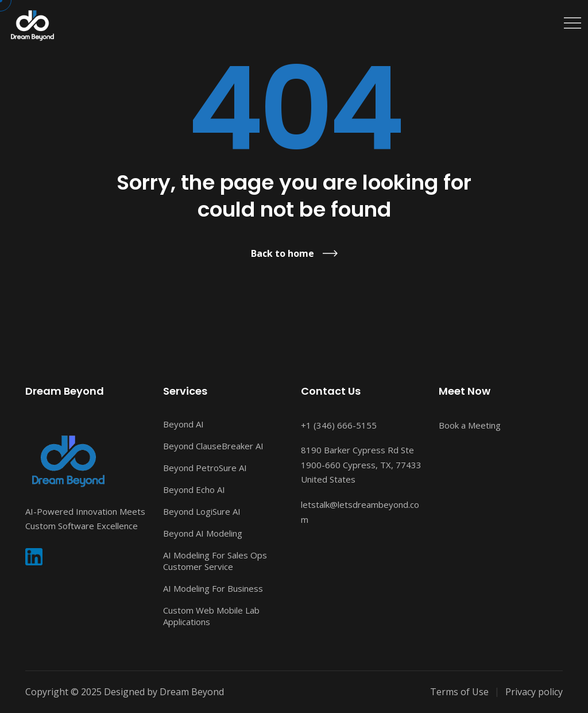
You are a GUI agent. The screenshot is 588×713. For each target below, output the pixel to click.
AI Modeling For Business (213, 588)
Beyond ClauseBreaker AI (213, 446)
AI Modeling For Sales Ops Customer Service (215, 561)
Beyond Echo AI (194, 490)
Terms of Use (459, 692)
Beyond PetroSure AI (205, 468)
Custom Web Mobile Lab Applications (211, 616)
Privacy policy (534, 692)
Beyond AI (183, 424)
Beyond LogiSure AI (202, 511)
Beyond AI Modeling (203, 533)
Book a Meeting (470, 425)
